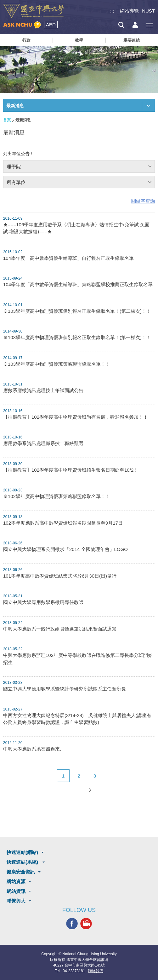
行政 (26, 40)
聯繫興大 (16, 901)
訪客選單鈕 (135, 25)
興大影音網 (86, 923)
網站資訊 (16, 891)
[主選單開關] (149, 25)
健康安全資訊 (21, 872)
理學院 (14, 167)
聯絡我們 (96, 971)
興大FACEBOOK (72, 923)
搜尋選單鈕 (121, 25)
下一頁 (90, 790)
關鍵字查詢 (143, 201)
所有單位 (16, 182)
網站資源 (16, 881)
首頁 (7, 120)
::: (112, 11)
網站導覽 (129, 11)
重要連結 (132, 40)
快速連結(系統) (23, 862)
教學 (79, 40)
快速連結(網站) (22, 852)
